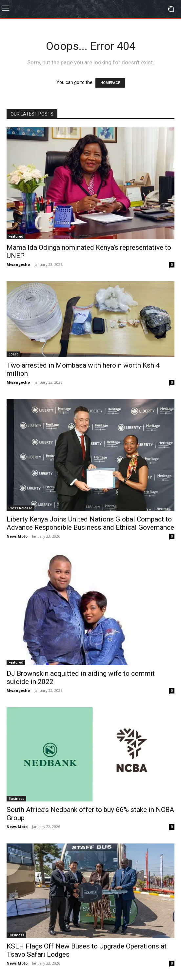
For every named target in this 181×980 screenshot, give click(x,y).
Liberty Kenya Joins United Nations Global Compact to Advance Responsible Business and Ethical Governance (90, 523)
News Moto (17, 536)
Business (16, 799)
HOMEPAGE (110, 83)
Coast (13, 354)
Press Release (20, 508)
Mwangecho (18, 264)
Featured (16, 236)
